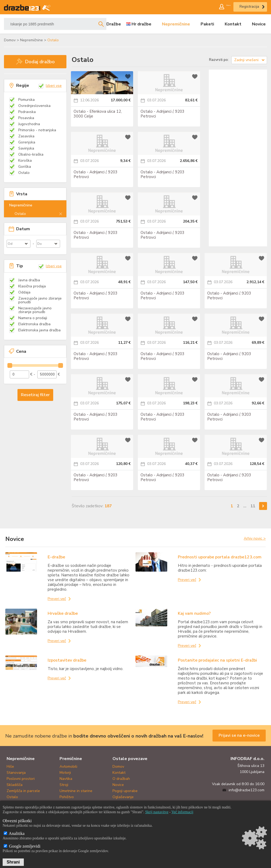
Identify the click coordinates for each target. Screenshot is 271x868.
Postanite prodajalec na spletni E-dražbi (217, 660)
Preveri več (57, 599)
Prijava (223, 6)
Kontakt (233, 24)
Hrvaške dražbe (63, 613)
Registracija (249, 6)
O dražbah (121, 779)
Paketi (207, 24)
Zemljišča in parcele (23, 791)
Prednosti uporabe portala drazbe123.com (220, 557)
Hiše (10, 767)
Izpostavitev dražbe (67, 660)
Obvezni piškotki (17, 821)
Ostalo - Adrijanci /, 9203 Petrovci (162, 112)
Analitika (14, 833)
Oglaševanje (123, 797)
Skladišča (15, 785)
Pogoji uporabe (125, 791)
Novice (259, 24)
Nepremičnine (176, 24)
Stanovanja (16, 773)
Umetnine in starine (76, 791)
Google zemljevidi (22, 846)
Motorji (65, 773)
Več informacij (182, 812)
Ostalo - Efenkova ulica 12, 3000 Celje (98, 112)
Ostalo (12, 797)
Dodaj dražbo (40, 62)
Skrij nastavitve (157, 812)
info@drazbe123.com (247, 790)
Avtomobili (68, 767)
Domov (118, 767)
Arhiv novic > (255, 538)
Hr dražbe (141, 24)
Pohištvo (67, 797)
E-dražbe (56, 557)
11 (253, 506)
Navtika (66, 779)
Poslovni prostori (21, 779)
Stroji (64, 785)
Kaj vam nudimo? (194, 613)
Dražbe (114, 24)
